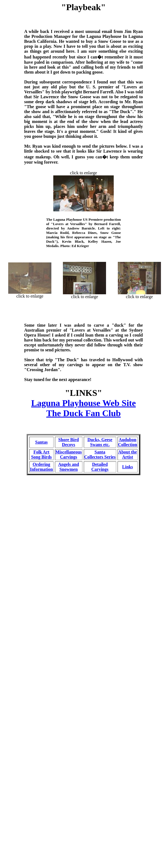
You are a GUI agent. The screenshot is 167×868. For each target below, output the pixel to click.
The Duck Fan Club (83, 413)
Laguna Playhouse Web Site (84, 403)
